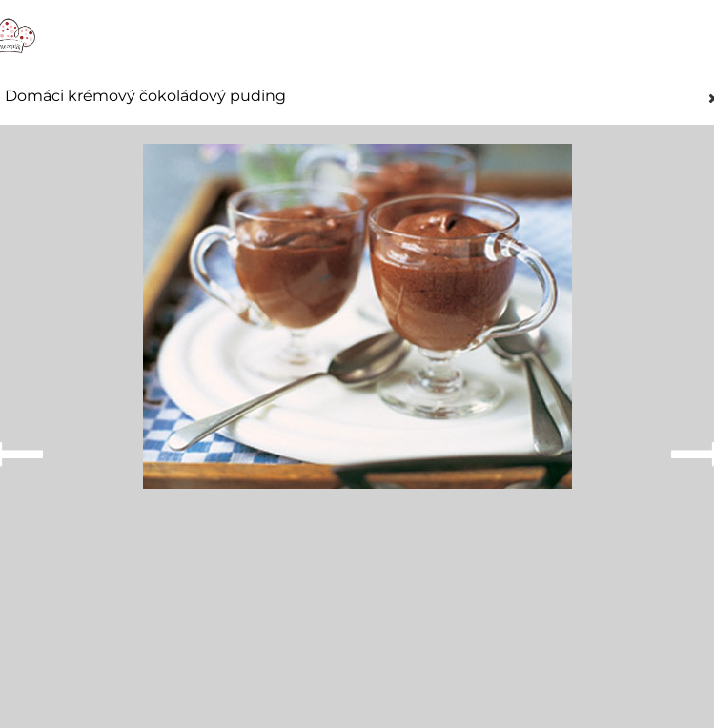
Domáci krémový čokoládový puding (145, 96)
